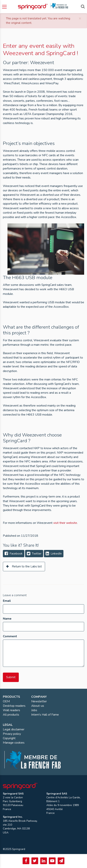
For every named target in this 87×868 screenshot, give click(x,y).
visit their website (65, 523)
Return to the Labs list (24, 566)
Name (7, 619)
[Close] (80, 18)
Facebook (14, 554)
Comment (10, 636)
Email (7, 601)
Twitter (34, 554)
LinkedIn (54, 554)
